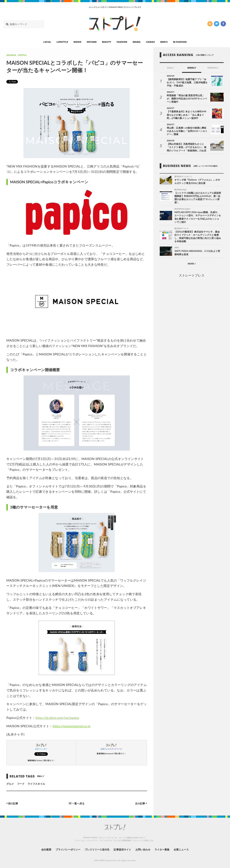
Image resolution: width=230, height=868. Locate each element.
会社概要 (46, 849)
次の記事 (141, 803)
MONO (77, 42)
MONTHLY (213, 68)
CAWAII (150, 42)
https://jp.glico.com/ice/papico (58, 718)
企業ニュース (181, 849)
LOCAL (47, 42)
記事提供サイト (122, 849)
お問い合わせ (143, 849)
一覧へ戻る (77, 803)
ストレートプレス (192, 276)
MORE (192, 264)
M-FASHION (180, 42)
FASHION (122, 42)
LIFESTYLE (62, 42)
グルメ (10, 784)
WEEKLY (192, 68)
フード (21, 784)
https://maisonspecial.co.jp (72, 726)
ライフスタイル (36, 784)
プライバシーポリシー (68, 849)
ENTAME (92, 42)
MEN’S (164, 42)
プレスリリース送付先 (97, 849)
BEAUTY (107, 42)
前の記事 (12, 803)
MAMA (137, 42)
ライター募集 (162, 849)
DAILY (170, 68)
